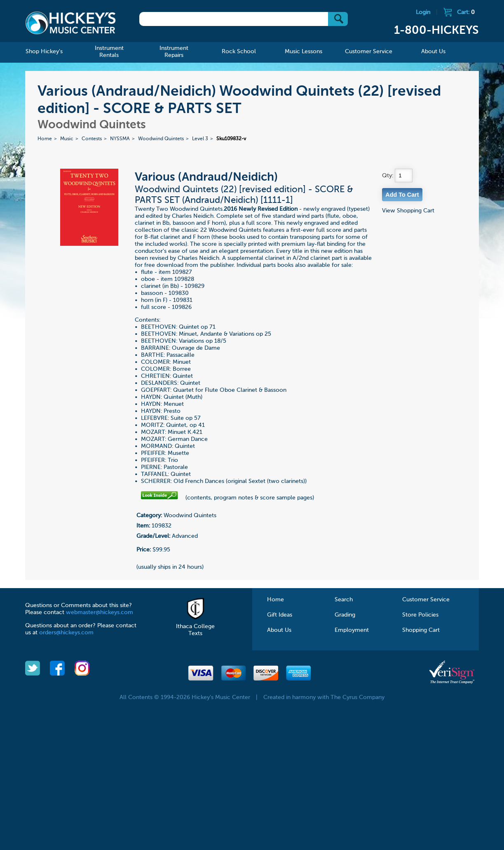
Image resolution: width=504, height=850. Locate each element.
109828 (184, 279)
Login (423, 12)
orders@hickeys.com (66, 633)
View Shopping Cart (408, 211)
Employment (352, 630)
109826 (182, 307)
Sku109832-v (231, 139)
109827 (182, 272)
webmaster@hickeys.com (100, 612)
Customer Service (426, 600)
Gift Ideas (280, 615)
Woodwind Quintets (161, 139)
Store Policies (420, 615)
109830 (179, 293)
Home (45, 139)
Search (344, 600)
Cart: (466, 12)
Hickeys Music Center (70, 23)
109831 (183, 300)
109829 (195, 286)
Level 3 (200, 139)
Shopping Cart (421, 630)
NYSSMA (120, 139)
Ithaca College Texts (195, 626)
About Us (279, 630)
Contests (92, 139)
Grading (345, 615)
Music (67, 139)
